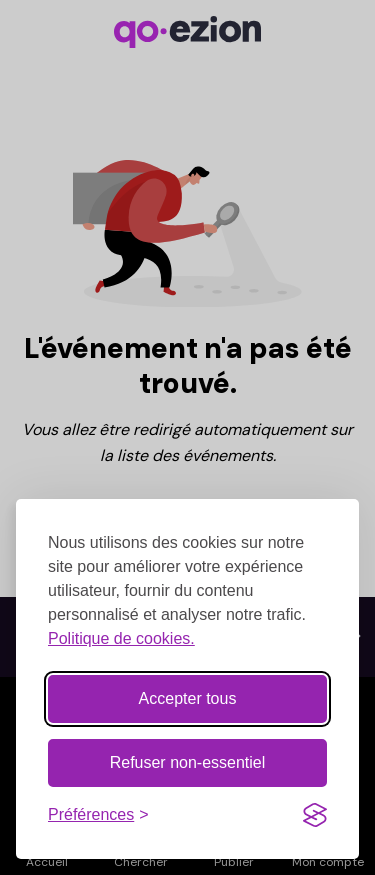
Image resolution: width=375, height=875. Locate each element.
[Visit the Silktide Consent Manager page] (315, 815)
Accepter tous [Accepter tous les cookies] (188, 698)
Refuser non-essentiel (188, 762)
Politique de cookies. (121, 638)
